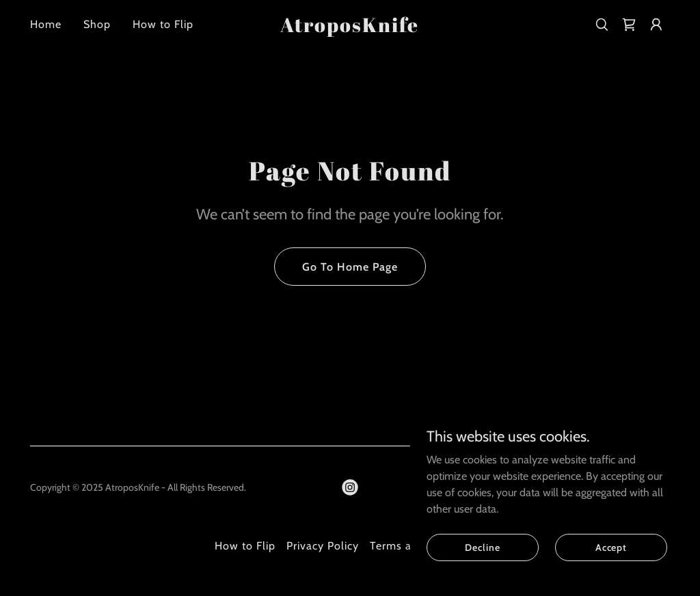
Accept (611, 575)
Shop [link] (97, 24)
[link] (350, 28)
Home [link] (46, 24)
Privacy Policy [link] (323, 546)
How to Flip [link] (163, 24)
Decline (482, 575)
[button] (656, 25)
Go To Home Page (350, 267)
